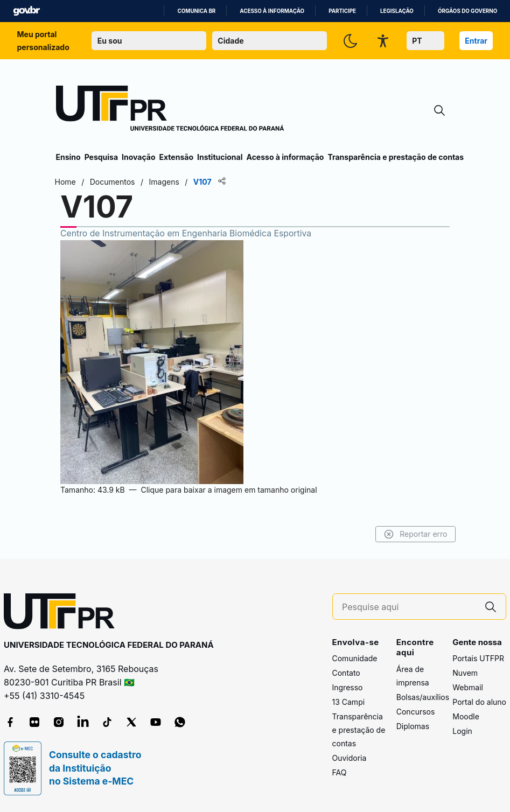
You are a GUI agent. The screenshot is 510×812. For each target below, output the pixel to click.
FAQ (340, 772)
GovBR (26, 11)
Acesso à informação (272, 11)
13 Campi (349, 702)
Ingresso (348, 687)
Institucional (220, 157)
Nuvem (465, 673)
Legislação (397, 11)
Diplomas (413, 726)
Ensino (68, 157)
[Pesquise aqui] (409, 607)
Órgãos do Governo (467, 11)
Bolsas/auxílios (423, 697)
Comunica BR (196, 11)
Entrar (476, 41)
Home (67, 182)
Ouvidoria (350, 758)
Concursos (416, 712)
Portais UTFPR (478, 658)
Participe (342, 11)
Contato (346, 673)
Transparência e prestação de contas (396, 157)
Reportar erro (414, 534)
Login (462, 731)
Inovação (138, 157)
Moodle (466, 716)
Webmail (468, 687)
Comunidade (355, 658)
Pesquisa (101, 157)
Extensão (176, 157)
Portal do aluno (479, 702)
